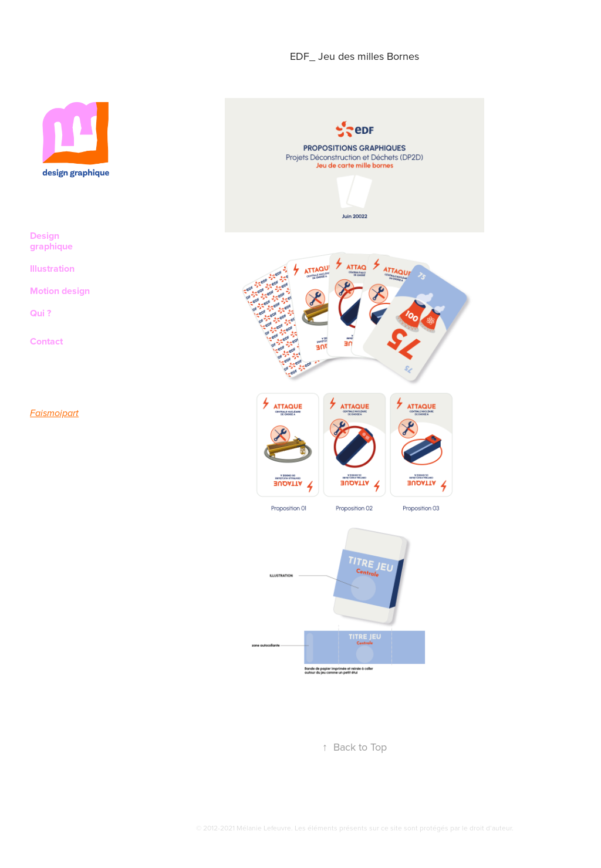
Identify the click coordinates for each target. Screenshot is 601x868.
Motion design (60, 291)
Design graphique (51, 241)
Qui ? (40, 313)
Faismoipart (54, 413)
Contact (46, 341)
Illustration (52, 268)
